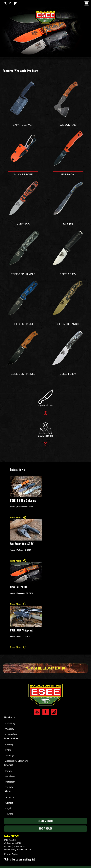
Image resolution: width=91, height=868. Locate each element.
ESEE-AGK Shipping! (22, 630)
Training (9, 814)
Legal (8, 808)
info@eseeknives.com (21, 849)
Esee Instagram (54, 712)
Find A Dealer (46, 829)
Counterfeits (11, 734)
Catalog (9, 744)
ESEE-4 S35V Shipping (23, 500)
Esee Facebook (45, 712)
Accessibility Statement (17, 761)
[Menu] (87, 3)
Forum (9, 771)
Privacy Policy (11, 854)
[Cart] (14, 4)
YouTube (10, 787)
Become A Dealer (46, 821)
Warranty (10, 729)
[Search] (4, 4)
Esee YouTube (37, 712)
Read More (16, 518)
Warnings (10, 755)
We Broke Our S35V (22, 544)
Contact (9, 803)
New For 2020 (18, 587)
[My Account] (9, 4)
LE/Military (10, 723)
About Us (10, 797)
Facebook (10, 776)
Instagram (10, 782)
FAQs (8, 750)
